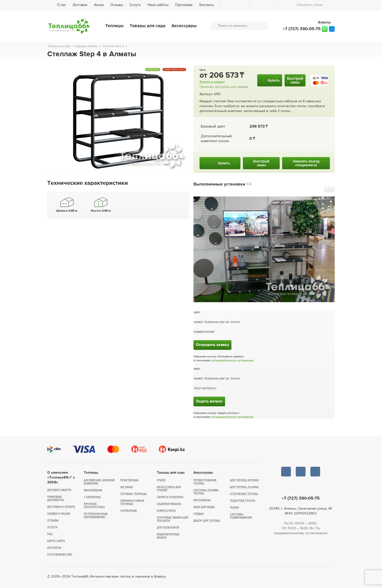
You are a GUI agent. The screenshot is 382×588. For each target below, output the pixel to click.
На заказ (127, 487)
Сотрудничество (60, 555)
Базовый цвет (213, 127)
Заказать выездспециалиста (306, 163)
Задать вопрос (209, 401)
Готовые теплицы (134, 494)
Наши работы (158, 5)
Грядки (199, 514)
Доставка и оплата (61, 507)
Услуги (135, 5)
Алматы (160, 577)
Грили (161, 480)
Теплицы (114, 26)
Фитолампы (202, 500)
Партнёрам (184, 5)
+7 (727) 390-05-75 (302, 29)
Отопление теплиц (244, 494)
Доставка (80, 5)
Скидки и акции (59, 514)
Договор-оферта (59, 490)
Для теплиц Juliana (244, 487)
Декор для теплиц (207, 521)
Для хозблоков (168, 527)
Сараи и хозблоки (170, 497)
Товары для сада (148, 26)
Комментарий (204, 332)
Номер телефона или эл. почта (217, 322)
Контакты (207, 5)
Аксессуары (184, 26)
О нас (62, 5)
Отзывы (117, 5)
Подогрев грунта (243, 501)
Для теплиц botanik (244, 480)
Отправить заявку (212, 345)
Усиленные (129, 511)
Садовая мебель (169, 504)
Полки (234, 508)
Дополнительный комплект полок (216, 139)
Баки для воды (204, 507)
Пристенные (130, 480)
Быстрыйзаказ (295, 80)
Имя (197, 313)
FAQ (50, 534)
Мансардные (93, 490)
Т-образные (92, 497)
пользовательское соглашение (232, 361)
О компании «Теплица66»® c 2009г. (61, 477)
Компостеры (166, 511)
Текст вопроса (205, 388)
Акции (99, 5)
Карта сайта (56, 541)
